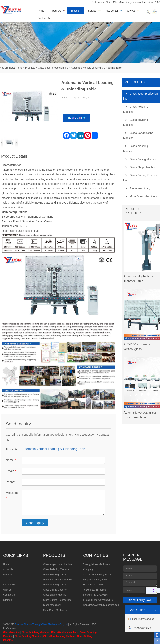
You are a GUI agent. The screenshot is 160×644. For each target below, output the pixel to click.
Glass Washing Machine (136, 149)
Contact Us (44, 18)
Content (140, 583)
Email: (11, 471)
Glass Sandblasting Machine (138, 135)
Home (41, 11)
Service (92, 11)
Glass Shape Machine (141, 167)
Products (75, 11)
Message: (12, 495)
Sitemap (7, 600)
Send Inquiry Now (140, 600)
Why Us (131, 11)
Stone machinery (138, 188)
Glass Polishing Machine (136, 109)
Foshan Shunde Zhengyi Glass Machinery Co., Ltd (41, 624)
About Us (56, 11)
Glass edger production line (53, 68)
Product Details (14, 156)
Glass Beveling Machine (136, 122)
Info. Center (111, 11)
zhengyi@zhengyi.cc (102, 600)
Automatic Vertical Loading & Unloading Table (96, 68)
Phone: (10, 482)
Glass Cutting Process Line (140, 178)
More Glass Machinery (141, 196)
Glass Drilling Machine (141, 159)
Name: (11, 460)
